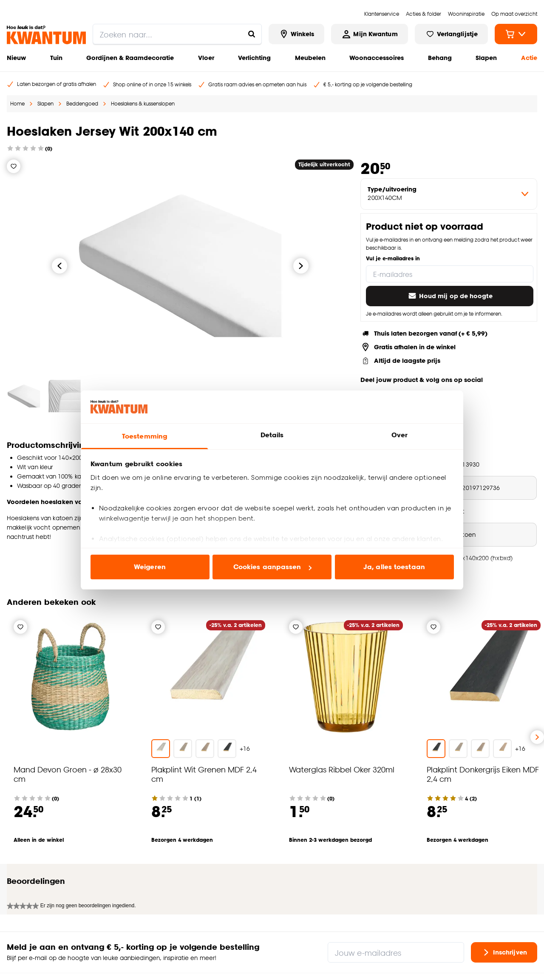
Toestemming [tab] (144, 436)
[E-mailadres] (450, 274)
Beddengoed (82, 104)
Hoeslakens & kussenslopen (143, 104)
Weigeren (150, 567)
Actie (529, 58)
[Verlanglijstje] (14, 166)
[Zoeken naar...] (252, 34)
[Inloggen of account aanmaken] (369, 34)
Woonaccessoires (377, 58)
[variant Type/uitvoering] (449, 194)
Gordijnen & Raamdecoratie (130, 58)
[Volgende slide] (537, 737)
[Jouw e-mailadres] (396, 902)
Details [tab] (272, 435)
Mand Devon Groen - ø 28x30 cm (68, 774)
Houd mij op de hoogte (450, 296)
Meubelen (310, 58)
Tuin (56, 58)
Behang (440, 58)
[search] (177, 34)
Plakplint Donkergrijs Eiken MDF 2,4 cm (483, 774)
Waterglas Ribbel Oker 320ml (342, 769)
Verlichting (254, 58)
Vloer (206, 58)
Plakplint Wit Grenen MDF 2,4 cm (204, 774)
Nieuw (16, 58)
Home (17, 104)
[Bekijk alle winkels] (297, 34)
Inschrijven (504, 902)
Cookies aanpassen (272, 567)
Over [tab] (399, 435)
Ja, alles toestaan (394, 567)
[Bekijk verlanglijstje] (451, 34)
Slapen (486, 58)
